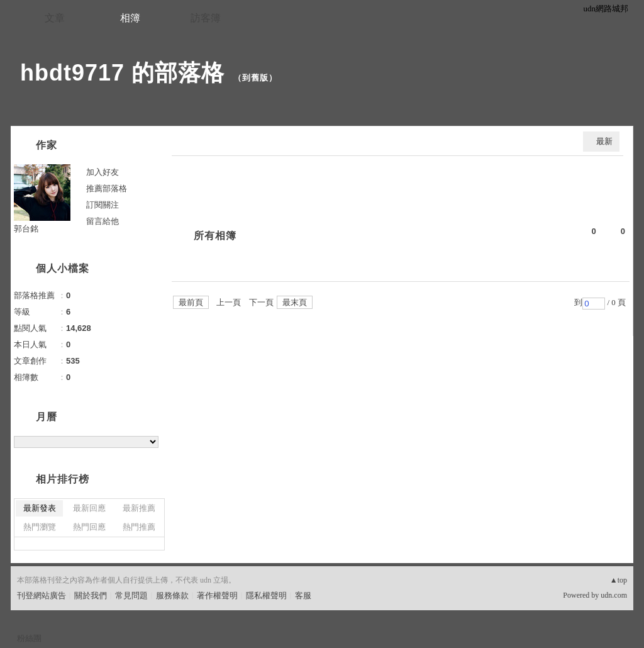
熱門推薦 (139, 527)
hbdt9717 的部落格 (122, 73)
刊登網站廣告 (42, 595)
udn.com (614, 595)
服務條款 (172, 595)
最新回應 (89, 508)
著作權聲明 (217, 595)
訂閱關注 (103, 205)
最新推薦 (139, 508)
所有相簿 (215, 236)
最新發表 (40, 508)
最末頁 (295, 302)
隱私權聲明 (266, 595)
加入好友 (103, 172)
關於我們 (91, 595)
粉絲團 (29, 638)
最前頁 (191, 302)
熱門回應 (89, 527)
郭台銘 (26, 229)
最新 (604, 141)
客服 (303, 595)
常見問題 (131, 595)
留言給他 (103, 221)
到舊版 (255, 78)
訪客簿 (206, 18)
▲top (619, 580)
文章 (55, 18)
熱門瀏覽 (40, 527)
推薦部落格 (107, 188)
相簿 (130, 18)
